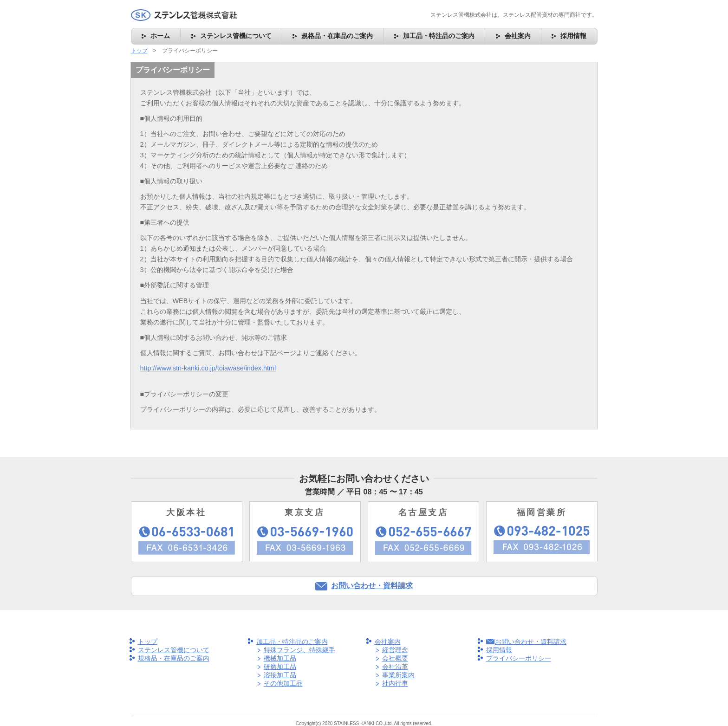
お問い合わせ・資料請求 (372, 586)
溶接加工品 (280, 675)
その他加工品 (283, 683)
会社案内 (518, 36)
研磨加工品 (280, 667)
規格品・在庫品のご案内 (337, 36)
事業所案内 (398, 675)
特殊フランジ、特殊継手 (299, 650)
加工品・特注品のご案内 (439, 36)
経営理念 (395, 650)
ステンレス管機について (236, 36)
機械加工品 (280, 658)
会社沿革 (395, 667)
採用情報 (573, 36)
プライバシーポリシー (519, 658)
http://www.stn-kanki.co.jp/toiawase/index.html (208, 368)
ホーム (160, 36)
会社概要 (395, 658)
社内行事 (395, 683)
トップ (139, 51)
